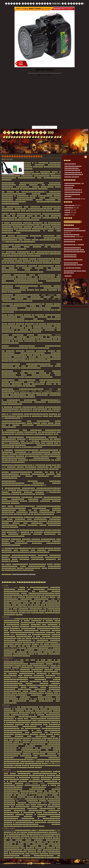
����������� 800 (28, 132)
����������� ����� (24, 574)
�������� (70, 164)
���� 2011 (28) (70, 210)
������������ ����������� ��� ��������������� (74, 250)
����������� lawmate (75, 199)
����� (68, 218)
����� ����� (72, 177)
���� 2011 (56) (70, 212)
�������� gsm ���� (74, 245)
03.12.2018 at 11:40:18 (10, 707)
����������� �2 (74, 192)
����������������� (22, 156)
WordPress (58, 863)
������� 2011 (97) (72, 205)
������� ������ (73, 260)
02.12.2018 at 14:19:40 (9, 619)
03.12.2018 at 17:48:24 (11, 660)
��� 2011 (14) (70, 215)
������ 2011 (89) (72, 208)
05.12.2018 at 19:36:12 (9, 830)
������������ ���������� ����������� (73, 168)
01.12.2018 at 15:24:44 (11, 587)
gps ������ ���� (72, 268)
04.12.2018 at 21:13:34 (10, 772)
